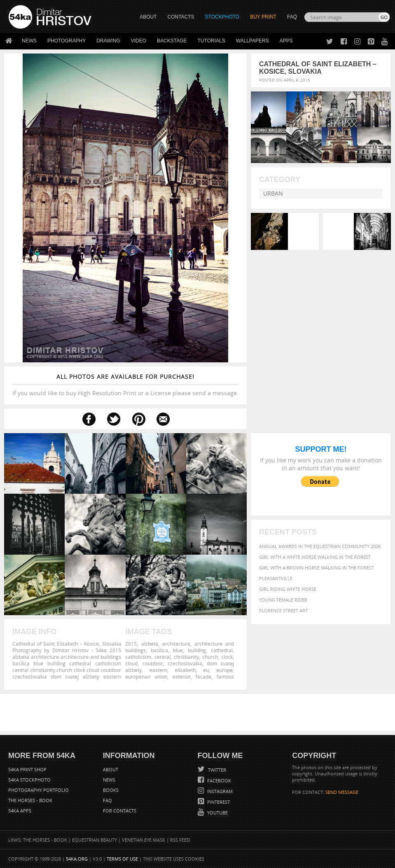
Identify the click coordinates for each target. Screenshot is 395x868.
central (162, 657)
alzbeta (150, 644)
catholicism (138, 657)
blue (178, 650)
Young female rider (283, 600)
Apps (286, 41)
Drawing (108, 41)
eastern (158, 670)
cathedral (222, 650)
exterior (182, 677)
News (29, 41)
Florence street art (283, 610)
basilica (159, 650)
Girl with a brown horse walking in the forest (317, 568)
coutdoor (153, 663)
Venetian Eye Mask (144, 840)
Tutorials (212, 41)
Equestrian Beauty (95, 840)
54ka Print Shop (27, 769)
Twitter (216, 770)
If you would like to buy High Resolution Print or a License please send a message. (125, 385)
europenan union (146, 677)
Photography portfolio (39, 790)
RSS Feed (180, 840)
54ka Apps (20, 811)
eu (206, 670)
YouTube (217, 813)
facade (203, 677)
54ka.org (77, 859)
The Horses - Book (30, 800)
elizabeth (185, 670)
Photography (67, 41)
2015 (131, 644)
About (111, 769)
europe (224, 670)
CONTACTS (181, 17)
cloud (131, 663)
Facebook (219, 780)
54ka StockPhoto (29, 780)
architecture (176, 644)
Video (139, 41)
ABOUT (148, 17)
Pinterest (218, 802)
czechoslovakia (185, 663)
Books (111, 790)
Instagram (219, 791)
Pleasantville (276, 578)
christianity (186, 657)
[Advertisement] (199, 712)
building (197, 650)
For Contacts (120, 811)
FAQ (292, 17)
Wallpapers (252, 41)
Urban (273, 193)
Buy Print (263, 17)
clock (227, 657)
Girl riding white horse (288, 589)
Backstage (172, 41)
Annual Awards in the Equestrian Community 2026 (320, 546)
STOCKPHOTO (222, 17)
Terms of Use (122, 859)
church (210, 657)
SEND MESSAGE (342, 792)
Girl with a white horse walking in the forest (315, 557)
